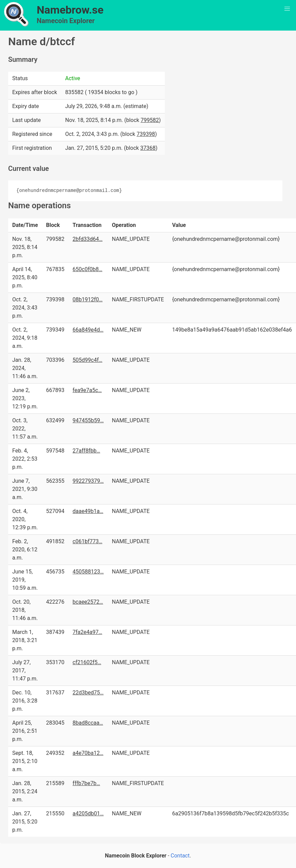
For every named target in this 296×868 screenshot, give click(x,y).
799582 (150, 120)
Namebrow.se (70, 10)
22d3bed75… (88, 693)
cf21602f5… (87, 662)
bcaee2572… (88, 602)
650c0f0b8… (88, 269)
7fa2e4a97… (88, 632)
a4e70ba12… (88, 753)
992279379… (88, 481)
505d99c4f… (88, 360)
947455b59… (88, 420)
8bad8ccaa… (88, 723)
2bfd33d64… (88, 239)
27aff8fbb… (86, 451)
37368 (148, 148)
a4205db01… (88, 813)
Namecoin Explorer (66, 21)
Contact (180, 856)
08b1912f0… (88, 299)
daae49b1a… (88, 511)
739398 (146, 134)
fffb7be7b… (86, 783)
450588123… (88, 572)
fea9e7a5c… (87, 390)
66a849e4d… (88, 330)
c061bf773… (88, 541)
